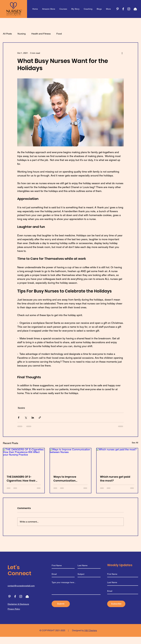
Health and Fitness (41, 34)
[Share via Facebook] (19, 418)
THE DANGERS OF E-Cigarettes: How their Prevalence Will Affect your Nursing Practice (22, 479)
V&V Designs (90, 630)
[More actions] (122, 53)
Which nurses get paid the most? (115, 479)
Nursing (22, 34)
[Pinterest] (118, 9)
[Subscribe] (116, 604)
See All (135, 443)
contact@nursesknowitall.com (21, 586)
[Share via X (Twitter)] (26, 418)
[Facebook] (15, 596)
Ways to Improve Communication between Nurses (65, 479)
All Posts (7, 34)
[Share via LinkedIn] (33, 418)
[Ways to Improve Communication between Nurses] (71, 460)
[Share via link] (40, 418)
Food (59, 34)
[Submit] (61, 604)
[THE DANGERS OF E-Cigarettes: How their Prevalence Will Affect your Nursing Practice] (24, 460)
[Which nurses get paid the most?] (117, 460)
